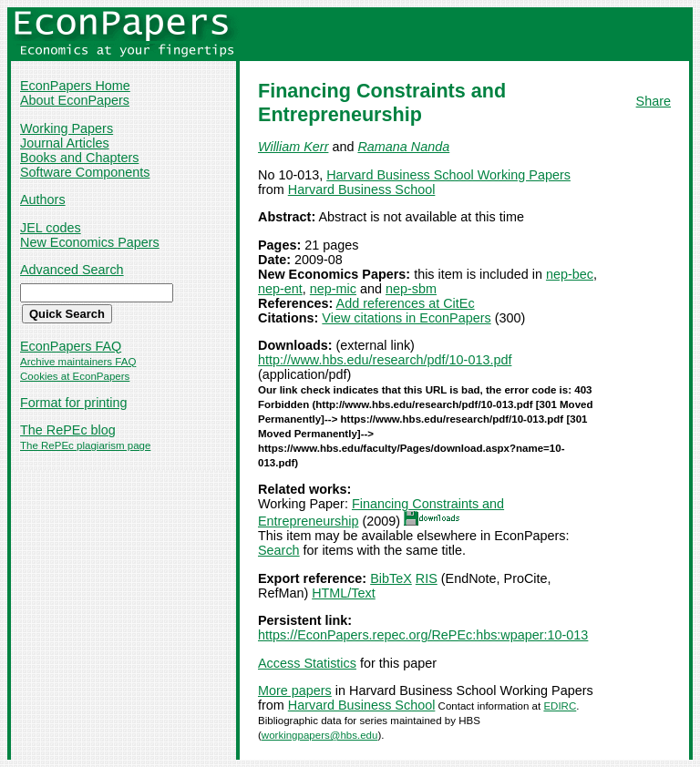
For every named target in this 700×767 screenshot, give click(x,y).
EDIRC (560, 706)
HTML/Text (344, 593)
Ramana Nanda (403, 147)
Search (279, 550)
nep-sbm (411, 289)
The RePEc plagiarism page (85, 445)
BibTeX (391, 578)
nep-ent (280, 289)
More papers (295, 690)
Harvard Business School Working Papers (448, 175)
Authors (43, 199)
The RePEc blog (68, 430)
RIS (427, 578)
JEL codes (51, 228)
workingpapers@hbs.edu (320, 735)
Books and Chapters (79, 158)
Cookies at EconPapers (75, 376)
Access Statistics (307, 663)
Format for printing (74, 403)
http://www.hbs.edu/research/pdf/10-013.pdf (385, 360)
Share (654, 101)
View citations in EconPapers (406, 318)
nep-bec (570, 274)
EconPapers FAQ (71, 346)
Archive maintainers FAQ (78, 362)
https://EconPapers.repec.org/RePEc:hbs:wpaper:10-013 (423, 635)
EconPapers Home (75, 86)
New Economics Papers (90, 242)
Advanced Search (72, 270)
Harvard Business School (362, 189)
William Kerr (293, 147)
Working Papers (67, 128)
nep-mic (333, 289)
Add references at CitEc (406, 303)
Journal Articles (65, 143)
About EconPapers (75, 100)
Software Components (85, 172)
